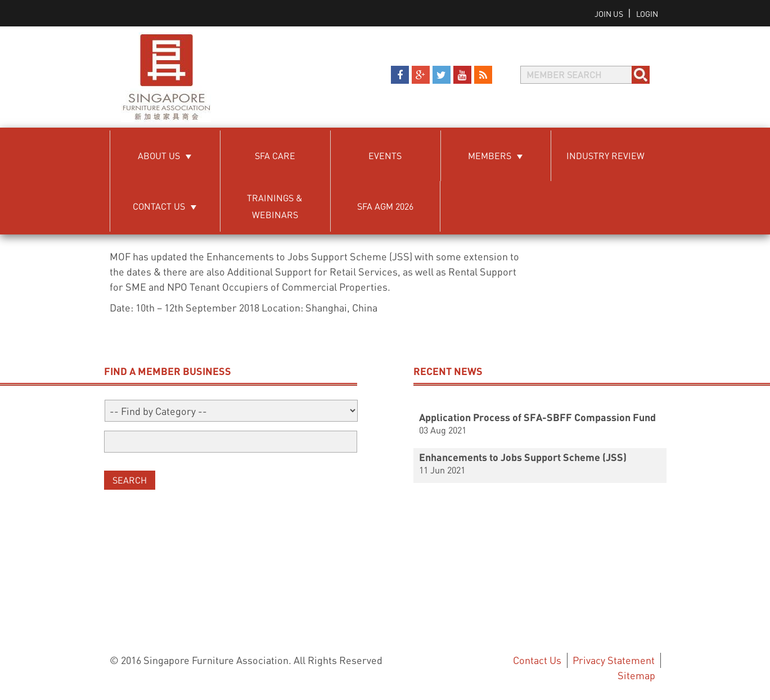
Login (647, 14)
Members (490, 155)
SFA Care (275, 155)
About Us (159, 155)
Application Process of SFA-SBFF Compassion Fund (537, 417)
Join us (610, 14)
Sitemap (636, 675)
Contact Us (159, 206)
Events (385, 155)
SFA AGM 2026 (385, 206)
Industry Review (605, 155)
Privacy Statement (614, 660)
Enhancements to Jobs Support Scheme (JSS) (523, 457)
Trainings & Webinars (275, 206)
